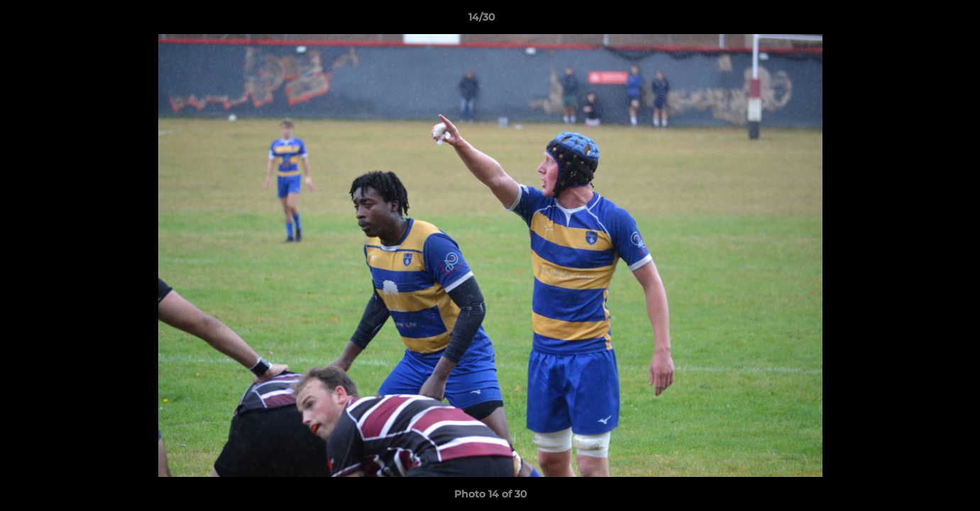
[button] (920, 21)
